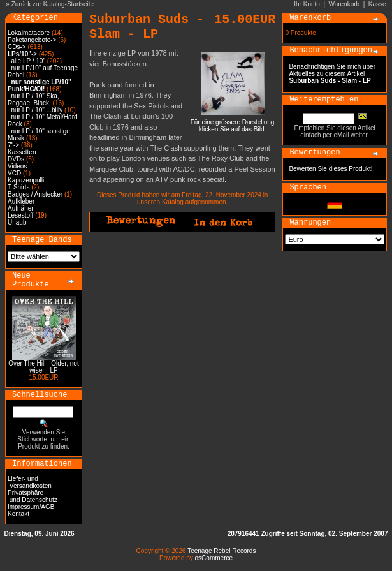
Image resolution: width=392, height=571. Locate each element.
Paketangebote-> (32, 40)
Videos (17, 166)
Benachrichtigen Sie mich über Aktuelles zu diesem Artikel (332, 74)
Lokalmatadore (29, 33)
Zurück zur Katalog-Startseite (53, 4)
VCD (14, 173)
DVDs (16, 159)
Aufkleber (21, 201)
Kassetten (22, 152)
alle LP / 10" (28, 61)
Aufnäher (21, 208)
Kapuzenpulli (26, 180)
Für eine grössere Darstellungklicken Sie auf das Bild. (233, 123)
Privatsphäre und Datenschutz (33, 496)
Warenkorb (345, 4)
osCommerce (214, 558)
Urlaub (17, 222)
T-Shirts (18, 187)
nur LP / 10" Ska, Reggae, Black (33, 100)
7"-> (13, 145)
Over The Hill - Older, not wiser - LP (43, 367)
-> (22, 54)
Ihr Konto (307, 4)
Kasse (377, 4)
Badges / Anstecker (35, 194)
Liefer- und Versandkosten (30, 482)
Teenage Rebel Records (221, 551)
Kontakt (18, 514)
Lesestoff (20, 215)
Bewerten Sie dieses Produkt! (330, 169)
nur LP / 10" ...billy (37, 110)
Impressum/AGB (31, 507)
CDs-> (17, 47)
